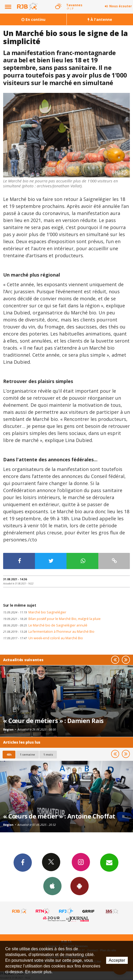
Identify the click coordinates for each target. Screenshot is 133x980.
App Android (80, 886)
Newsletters (109, 862)
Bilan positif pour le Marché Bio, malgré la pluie (52, 619)
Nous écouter (121, 6)
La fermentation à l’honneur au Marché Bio (49, 632)
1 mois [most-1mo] (48, 754)
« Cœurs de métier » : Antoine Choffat (59, 816)
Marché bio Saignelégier (35, 612)
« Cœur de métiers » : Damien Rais (53, 721)
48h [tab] (9, 754)
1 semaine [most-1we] (27, 754)
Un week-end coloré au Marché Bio (43, 638)
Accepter (117, 960)
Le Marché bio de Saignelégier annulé (45, 625)
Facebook (23, 862)
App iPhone (52, 886)
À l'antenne (100, 19)
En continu (33, 19)
